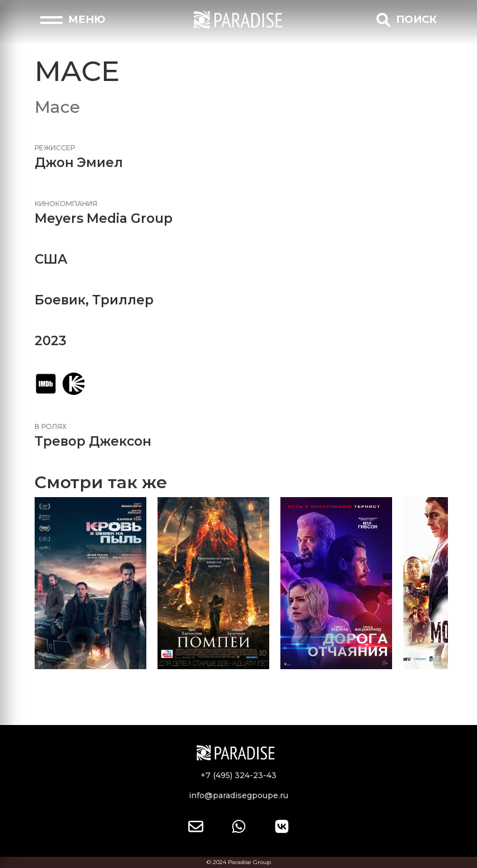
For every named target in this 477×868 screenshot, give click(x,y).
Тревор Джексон (93, 441)
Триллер (123, 300)
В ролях (51, 426)
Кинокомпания (66, 204)
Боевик (60, 300)
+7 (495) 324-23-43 (238, 775)
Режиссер (55, 148)
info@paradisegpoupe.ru (238, 795)
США (51, 259)
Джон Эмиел (79, 163)
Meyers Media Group (104, 218)
